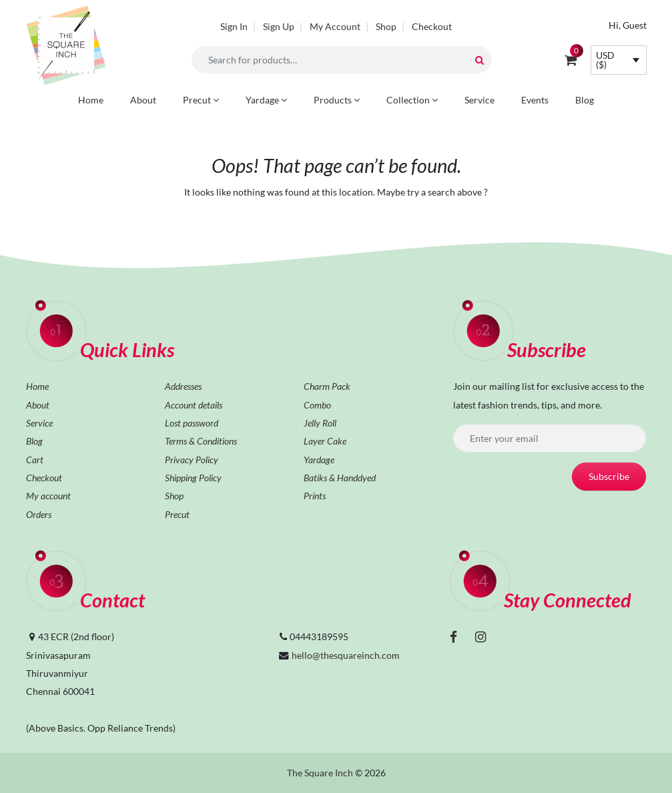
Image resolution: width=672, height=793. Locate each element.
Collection (412, 100)
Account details (194, 405)
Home (91, 100)
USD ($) (605, 60)
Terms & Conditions (201, 441)
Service (479, 100)
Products (337, 100)
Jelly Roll (320, 423)
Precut (201, 100)
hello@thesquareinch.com (346, 655)
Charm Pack (327, 386)
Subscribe (609, 476)
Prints (315, 496)
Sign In (234, 26)
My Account (335, 26)
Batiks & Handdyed (340, 478)
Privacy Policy (192, 460)
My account (48, 496)
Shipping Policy (193, 478)
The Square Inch (320, 773)
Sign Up (279, 26)
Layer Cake (325, 441)
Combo (317, 405)
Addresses (183, 386)
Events (535, 100)
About (143, 100)
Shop (386, 26)
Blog (585, 100)
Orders (39, 514)
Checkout (432, 26)
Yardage (266, 100)
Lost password (192, 423)
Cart (35, 460)
